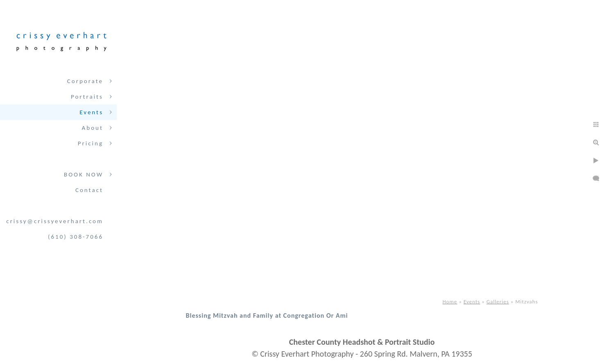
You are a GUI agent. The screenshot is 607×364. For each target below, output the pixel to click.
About (93, 128)
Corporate (85, 81)
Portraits (87, 97)
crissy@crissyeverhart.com (55, 221)
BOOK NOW (84, 174)
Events (91, 112)
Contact (89, 190)
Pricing (91, 143)
